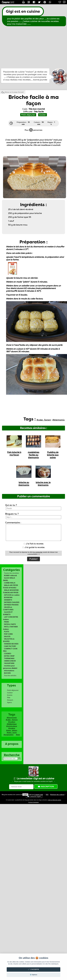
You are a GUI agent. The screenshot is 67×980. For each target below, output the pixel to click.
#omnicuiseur (12, 726)
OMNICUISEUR (10, 661)
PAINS (6, 622)
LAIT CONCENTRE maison (11, 618)
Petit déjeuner (13, 690)
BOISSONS (8, 597)
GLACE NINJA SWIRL (9, 579)
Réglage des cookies (57, 795)
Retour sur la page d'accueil (14, 92)
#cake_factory (12, 720)
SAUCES (7, 636)
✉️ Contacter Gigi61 (34, 796)
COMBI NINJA (10, 583)
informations (9, 671)
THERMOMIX (9, 658)
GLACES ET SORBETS (8, 613)
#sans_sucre (12, 733)
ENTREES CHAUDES (12, 602)
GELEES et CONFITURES (8, 608)
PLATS (6, 632)
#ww (18, 735)
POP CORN (8, 634)
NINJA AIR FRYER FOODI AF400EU (10, 586)
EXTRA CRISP (9, 656)
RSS (47, 795)
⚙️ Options (33, 975)
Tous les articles (10, 676)
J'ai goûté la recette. (34, 547)
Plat (9, 698)
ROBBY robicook (10, 576)
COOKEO (8, 654)
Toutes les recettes (11, 573)
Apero (9, 702)
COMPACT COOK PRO (10, 650)
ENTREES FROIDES (11, 605)
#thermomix (12, 718)
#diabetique (12, 724)
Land (39, 795)
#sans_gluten (12, 730)
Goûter (10, 693)
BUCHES (7, 673)
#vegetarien (9, 735)
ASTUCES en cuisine (12, 595)
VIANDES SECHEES (11, 644)
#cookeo (12, 722)
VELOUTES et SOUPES (9, 640)
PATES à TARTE (10, 624)
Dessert (10, 700)
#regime (12, 728)
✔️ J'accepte (33, 969)
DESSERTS (8, 600)
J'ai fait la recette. (34, 544)
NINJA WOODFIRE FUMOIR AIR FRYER (11, 591)
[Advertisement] (19, 47)
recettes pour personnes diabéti (10, 667)
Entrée (10, 695)
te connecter (38, 552)
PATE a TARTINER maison (10, 628)
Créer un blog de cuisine (54, 800)
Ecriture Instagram (34, 802)
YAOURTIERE (9, 663)
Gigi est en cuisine (23, 11)
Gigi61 (25, 795)
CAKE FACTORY (10, 646)
